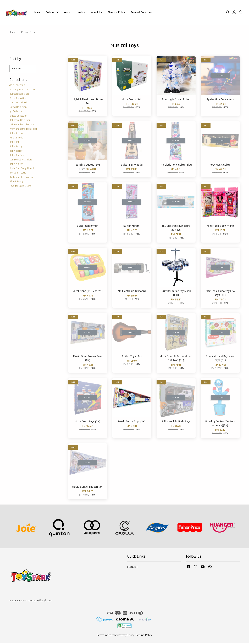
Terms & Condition (141, 13)
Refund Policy (144, 636)
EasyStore (45, 601)
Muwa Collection (18, 108)
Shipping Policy (116, 13)
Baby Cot (14, 143)
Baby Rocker (16, 152)
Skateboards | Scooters (22, 178)
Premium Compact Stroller (23, 130)
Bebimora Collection (20, 121)
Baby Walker (16, 165)
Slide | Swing (16, 183)
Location (80, 13)
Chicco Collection (18, 117)
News (67, 13)
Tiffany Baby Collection (22, 126)
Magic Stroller (17, 139)
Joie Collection (17, 86)
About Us (96, 13)
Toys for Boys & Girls (20, 187)
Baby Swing (16, 147)
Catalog (52, 13)
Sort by (15, 60)
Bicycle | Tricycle (18, 174)
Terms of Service (107, 636)
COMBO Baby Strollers (21, 161)
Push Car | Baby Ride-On (22, 169)
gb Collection (16, 112)
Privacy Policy (126, 636)
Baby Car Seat (17, 156)
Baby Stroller (16, 134)
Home (37, 13)
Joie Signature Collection (23, 91)
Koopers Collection (19, 104)
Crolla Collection (18, 99)
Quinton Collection (19, 95)
